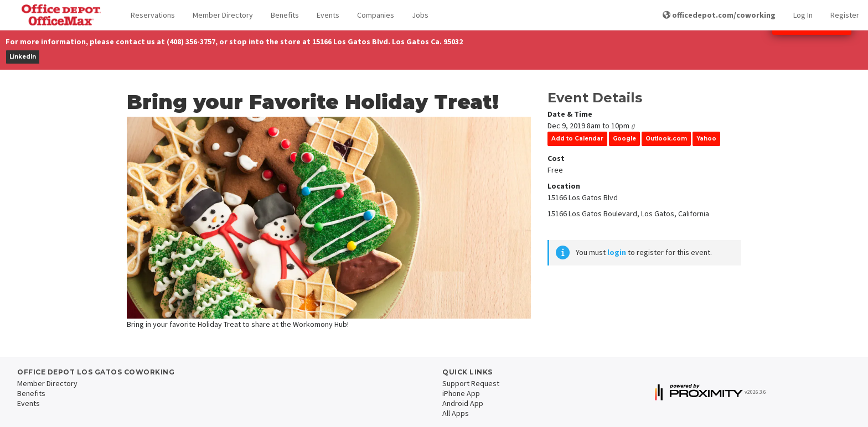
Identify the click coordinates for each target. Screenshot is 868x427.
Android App (463, 403)
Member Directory (223, 15)
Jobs (420, 15)
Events (328, 15)
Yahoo (706, 139)
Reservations (153, 15)
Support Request (471, 383)
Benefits (285, 15)
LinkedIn (23, 57)
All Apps (456, 413)
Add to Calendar (577, 139)
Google (624, 139)
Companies (376, 15)
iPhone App (461, 393)
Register (845, 15)
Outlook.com (666, 139)
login (617, 252)
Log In (803, 15)
